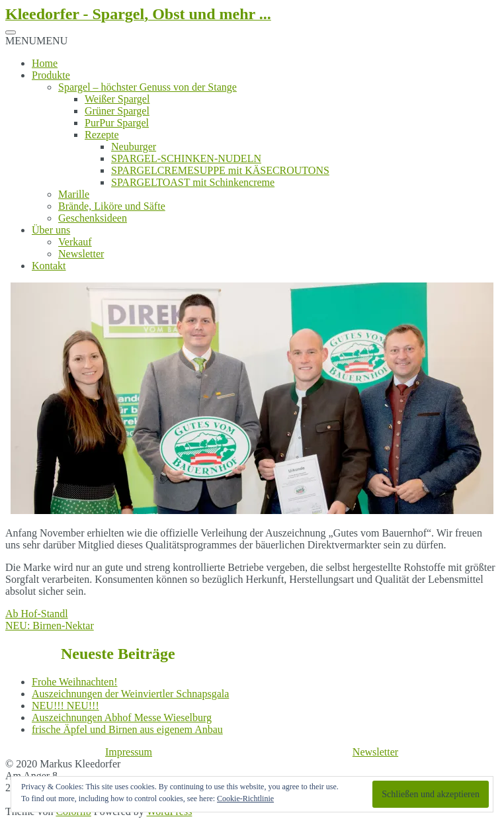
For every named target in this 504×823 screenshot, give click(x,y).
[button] (36, 41)
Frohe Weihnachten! (74, 682)
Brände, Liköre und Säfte (112, 206)
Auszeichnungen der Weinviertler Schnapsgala (130, 694)
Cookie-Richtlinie (245, 799)
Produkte (51, 75)
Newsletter (81, 254)
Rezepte (102, 135)
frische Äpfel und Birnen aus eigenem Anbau (127, 729)
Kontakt (49, 266)
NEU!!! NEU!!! (65, 706)
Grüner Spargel (117, 111)
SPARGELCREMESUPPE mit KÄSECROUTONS (220, 170)
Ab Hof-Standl (37, 614)
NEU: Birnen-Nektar (50, 626)
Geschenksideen (93, 218)
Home (45, 63)
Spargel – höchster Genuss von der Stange (147, 87)
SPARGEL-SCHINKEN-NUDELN (186, 158)
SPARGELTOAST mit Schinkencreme (193, 182)
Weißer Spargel (117, 99)
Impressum (129, 752)
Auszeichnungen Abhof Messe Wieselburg (122, 717)
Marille (74, 194)
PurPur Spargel (117, 123)
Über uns (51, 230)
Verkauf (75, 242)
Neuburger (134, 147)
